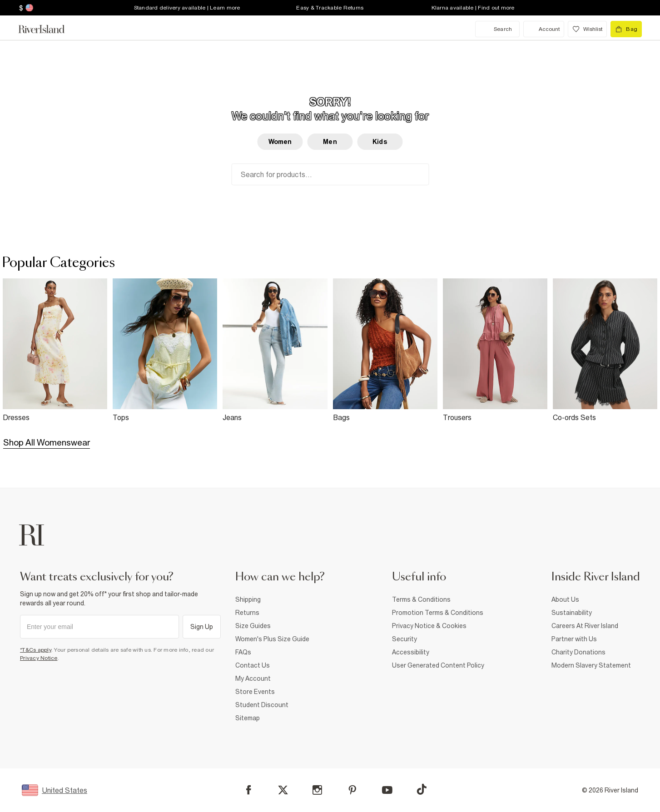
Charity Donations (578, 652)
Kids (380, 142)
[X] (283, 790)
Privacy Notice (39, 658)
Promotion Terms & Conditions (438, 613)
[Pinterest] (352, 790)
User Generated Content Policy (438, 665)
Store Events (255, 692)
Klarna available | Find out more (473, 8)
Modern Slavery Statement (591, 665)
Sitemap (248, 718)
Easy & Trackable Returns (330, 8)
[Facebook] (249, 790)
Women (280, 142)
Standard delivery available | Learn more (187, 8)
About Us (565, 599)
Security (404, 639)
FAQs (243, 652)
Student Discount (262, 705)
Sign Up (202, 627)
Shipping (248, 599)
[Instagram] (317, 790)
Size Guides (253, 626)
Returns (247, 613)
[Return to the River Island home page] (48, 29)
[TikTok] (422, 789)
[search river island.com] (497, 29)
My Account (253, 678)
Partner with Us (574, 639)
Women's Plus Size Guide (272, 639)
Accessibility (411, 652)
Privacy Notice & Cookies (429, 626)
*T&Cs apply (36, 650)
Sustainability (572, 613)
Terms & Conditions (421, 599)
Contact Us (253, 665)
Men (330, 142)
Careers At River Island (585, 626)
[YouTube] (387, 790)
